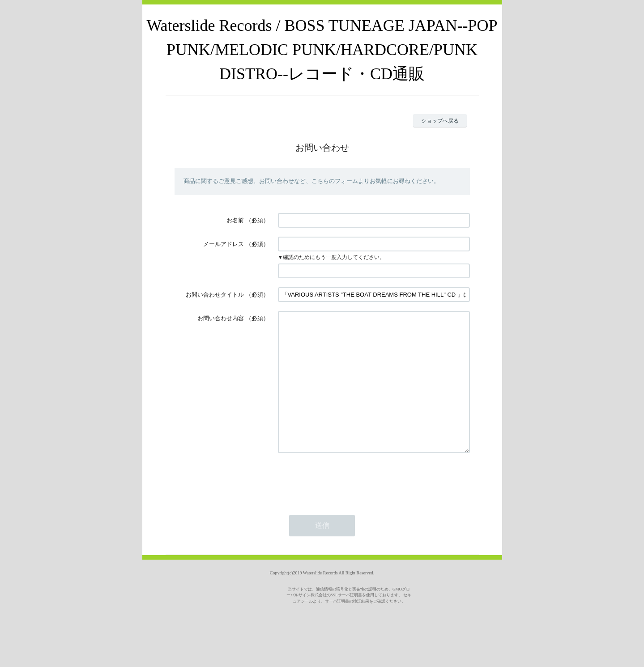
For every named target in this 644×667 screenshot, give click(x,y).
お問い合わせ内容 (221, 318)
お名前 (235, 220)
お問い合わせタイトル (215, 295)
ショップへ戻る (440, 121)
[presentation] (346, 506)
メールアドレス (224, 244)
